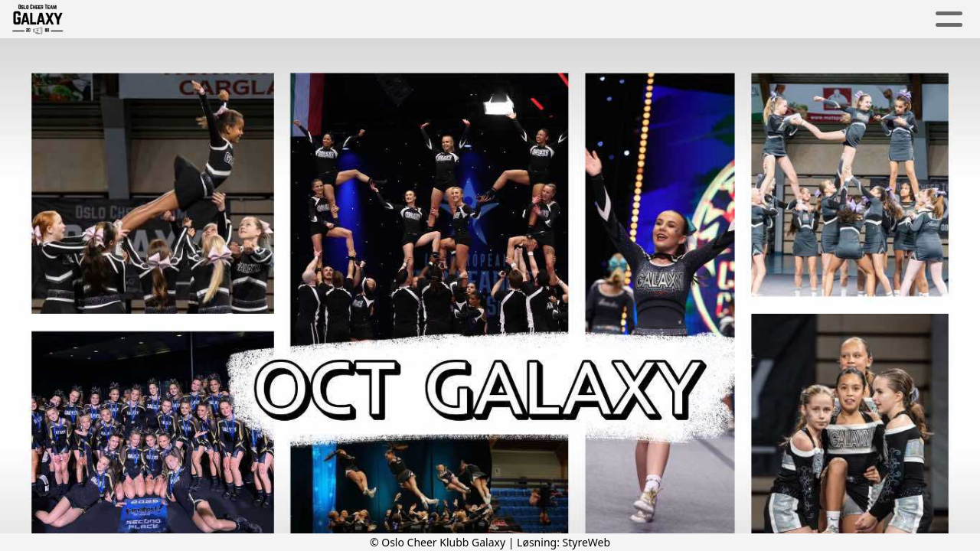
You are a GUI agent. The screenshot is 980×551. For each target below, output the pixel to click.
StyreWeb (587, 542)
